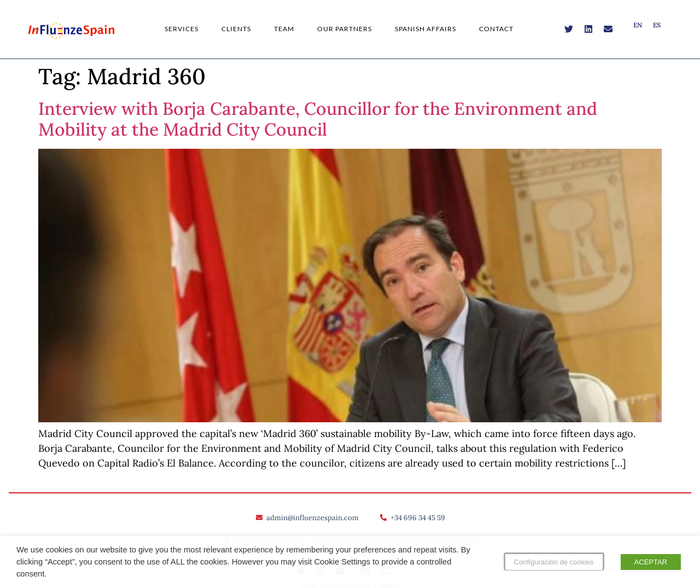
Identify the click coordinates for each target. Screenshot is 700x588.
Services (182, 29)
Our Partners (345, 29)
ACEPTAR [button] (651, 562)
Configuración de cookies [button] (554, 562)
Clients (236, 29)
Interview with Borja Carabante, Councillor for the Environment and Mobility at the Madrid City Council (318, 119)
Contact (496, 29)
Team (284, 29)
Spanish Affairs (425, 29)
